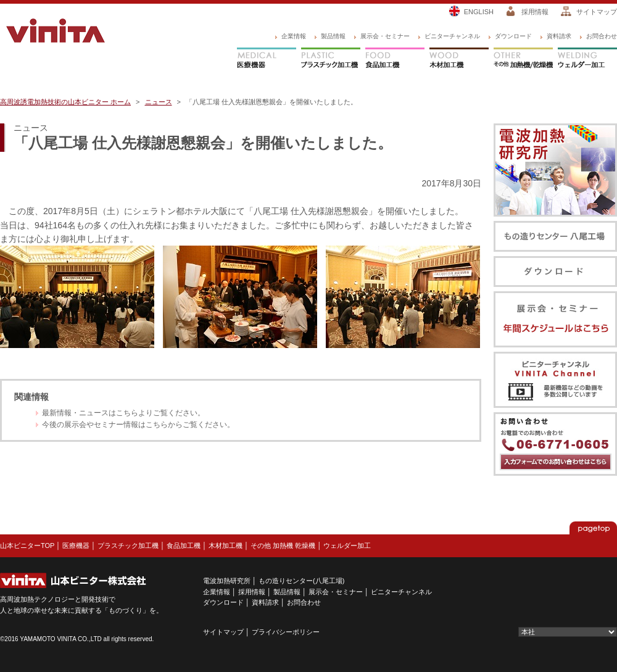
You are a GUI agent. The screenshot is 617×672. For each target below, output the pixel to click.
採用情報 (535, 12)
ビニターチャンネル (452, 36)
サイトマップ (597, 12)
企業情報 (294, 36)
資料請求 (559, 36)
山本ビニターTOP (27, 545)
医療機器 (267, 59)
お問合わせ (602, 36)
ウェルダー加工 (587, 59)
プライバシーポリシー (286, 632)
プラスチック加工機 (331, 59)
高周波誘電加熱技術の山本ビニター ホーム (65, 102)
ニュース (159, 102)
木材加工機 (459, 59)
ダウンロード (513, 36)
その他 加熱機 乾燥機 (283, 545)
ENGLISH (479, 12)
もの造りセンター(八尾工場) (301, 581)
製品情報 (333, 36)
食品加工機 (395, 59)
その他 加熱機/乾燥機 (523, 59)
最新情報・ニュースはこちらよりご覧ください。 (123, 413)
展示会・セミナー (385, 36)
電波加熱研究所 (227, 581)
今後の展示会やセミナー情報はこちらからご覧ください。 (138, 425)
